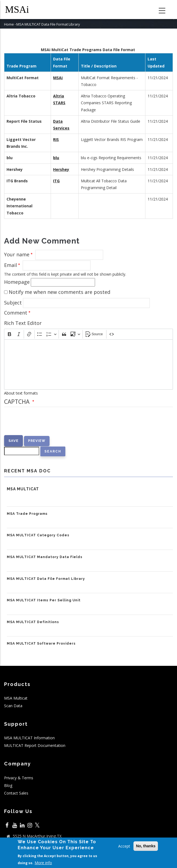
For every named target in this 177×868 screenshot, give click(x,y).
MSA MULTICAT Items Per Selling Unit (44, 600)
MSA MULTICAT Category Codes (38, 535)
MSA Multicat (16, 698)
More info (43, 863)
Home (9, 24)
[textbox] (88, 364)
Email (10, 265)
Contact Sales (16, 793)
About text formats (21, 393)
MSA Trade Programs (27, 514)
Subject (13, 303)
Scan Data (13, 706)
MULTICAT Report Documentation (35, 745)
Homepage (17, 282)
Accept (124, 846)
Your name (17, 254)
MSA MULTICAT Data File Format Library (46, 579)
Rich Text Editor (23, 323)
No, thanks (146, 846)
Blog (8, 785)
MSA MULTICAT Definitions (33, 622)
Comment (16, 313)
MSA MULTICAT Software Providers (41, 644)
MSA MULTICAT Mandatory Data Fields (45, 557)
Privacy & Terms (19, 778)
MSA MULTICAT (23, 489)
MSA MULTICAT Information (29, 738)
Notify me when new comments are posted (59, 292)
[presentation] (45, 424)
